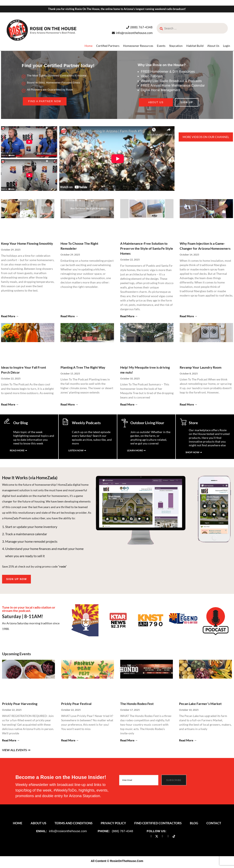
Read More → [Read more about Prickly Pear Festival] (70, 742)
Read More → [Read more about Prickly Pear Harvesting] (11, 742)
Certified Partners (108, 46)
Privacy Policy (113, 825)
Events (161, 46)
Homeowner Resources (138, 46)
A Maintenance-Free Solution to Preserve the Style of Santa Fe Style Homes (147, 248)
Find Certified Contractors (158, 825)
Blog (194, 825)
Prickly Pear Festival (76, 705)
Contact (214, 825)
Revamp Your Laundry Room (201, 367)
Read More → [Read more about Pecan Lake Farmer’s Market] (188, 742)
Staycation (176, 46)
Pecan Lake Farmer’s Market (200, 705)
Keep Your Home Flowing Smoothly (27, 243)
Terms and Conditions (73, 825)
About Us (213, 46)
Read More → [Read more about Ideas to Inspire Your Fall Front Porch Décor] (10, 404)
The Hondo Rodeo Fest (137, 705)
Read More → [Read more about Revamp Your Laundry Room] (189, 404)
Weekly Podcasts (86, 423)
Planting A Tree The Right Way (83, 367)
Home (89, 46)
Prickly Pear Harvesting (20, 705)
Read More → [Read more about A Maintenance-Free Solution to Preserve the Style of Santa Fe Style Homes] (129, 316)
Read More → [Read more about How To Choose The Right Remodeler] (69, 316)
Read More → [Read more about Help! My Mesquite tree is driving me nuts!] (129, 404)
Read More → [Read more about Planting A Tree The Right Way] (69, 404)
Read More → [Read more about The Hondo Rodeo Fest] (129, 742)
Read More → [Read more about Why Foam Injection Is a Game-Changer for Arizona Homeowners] (189, 316)
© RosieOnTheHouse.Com (125, 863)
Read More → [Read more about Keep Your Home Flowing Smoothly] (10, 316)
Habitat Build (195, 46)
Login (227, 46)
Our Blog (21, 423)
